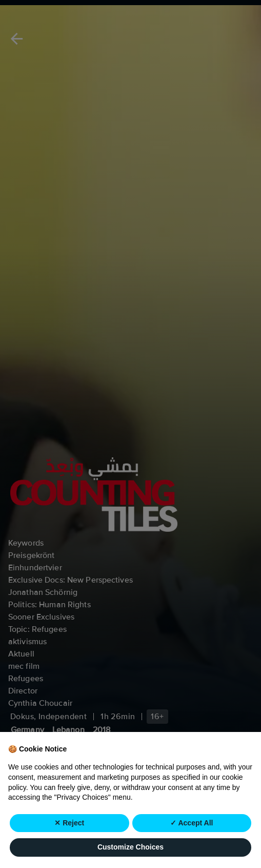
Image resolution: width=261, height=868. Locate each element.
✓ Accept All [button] (192, 823)
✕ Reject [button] (69, 823)
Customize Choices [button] (130, 847)
